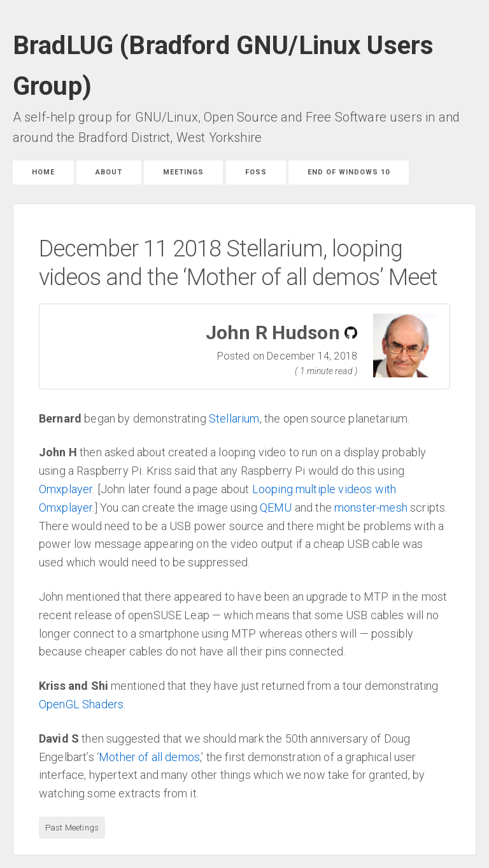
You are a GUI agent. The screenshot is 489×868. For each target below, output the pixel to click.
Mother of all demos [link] (149, 757)
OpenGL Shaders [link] (81, 704)
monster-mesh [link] (371, 507)
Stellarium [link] (234, 418)
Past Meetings (72, 828)
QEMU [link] (276, 507)
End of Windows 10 (349, 172)
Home (43, 172)
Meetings (183, 172)
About (109, 172)
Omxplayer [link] (66, 489)
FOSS (256, 172)
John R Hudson (273, 332)
